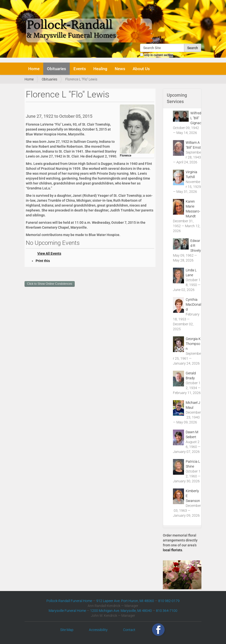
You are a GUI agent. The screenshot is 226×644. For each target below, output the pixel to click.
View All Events (49, 253)
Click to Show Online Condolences (50, 284)
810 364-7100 (167, 611)
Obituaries (56, 69)
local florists (172, 550)
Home (34, 69)
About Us (141, 69)
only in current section (159, 55)
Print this (43, 261)
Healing (100, 69)
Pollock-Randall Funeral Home (69, 601)
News (120, 69)
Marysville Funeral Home (67, 611)
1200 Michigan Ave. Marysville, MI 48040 (121, 611)
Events (80, 69)
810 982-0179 (169, 601)
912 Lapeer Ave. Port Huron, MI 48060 (125, 601)
